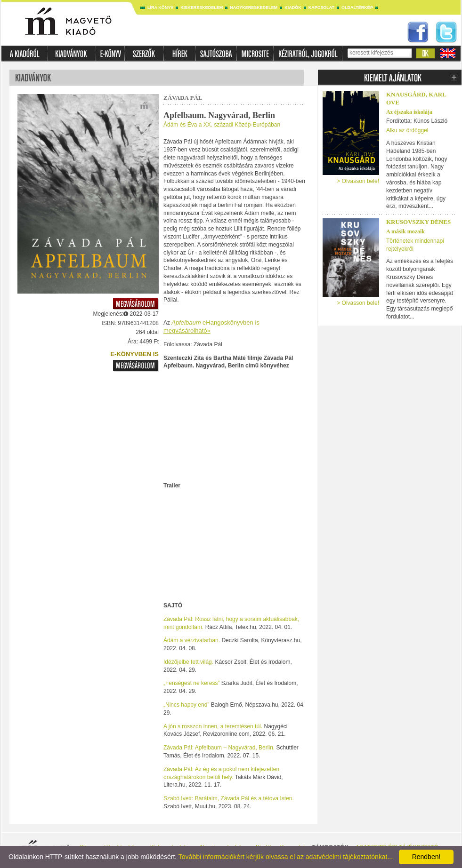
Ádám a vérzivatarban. (192, 640)
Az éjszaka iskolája (409, 112)
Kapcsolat (321, 8)
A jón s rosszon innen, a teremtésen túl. (213, 726)
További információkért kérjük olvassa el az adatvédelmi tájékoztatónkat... (286, 857)
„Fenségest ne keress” (191, 683)
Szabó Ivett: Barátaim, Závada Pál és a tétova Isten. (229, 798)
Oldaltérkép (357, 8)
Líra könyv (160, 8)
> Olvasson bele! (358, 181)
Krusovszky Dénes (418, 222)
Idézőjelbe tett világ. (188, 662)
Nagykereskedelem (254, 8)
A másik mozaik (405, 231)
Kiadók (293, 8)
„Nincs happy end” (186, 705)
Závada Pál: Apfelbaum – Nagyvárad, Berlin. (219, 748)
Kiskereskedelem (202, 8)
